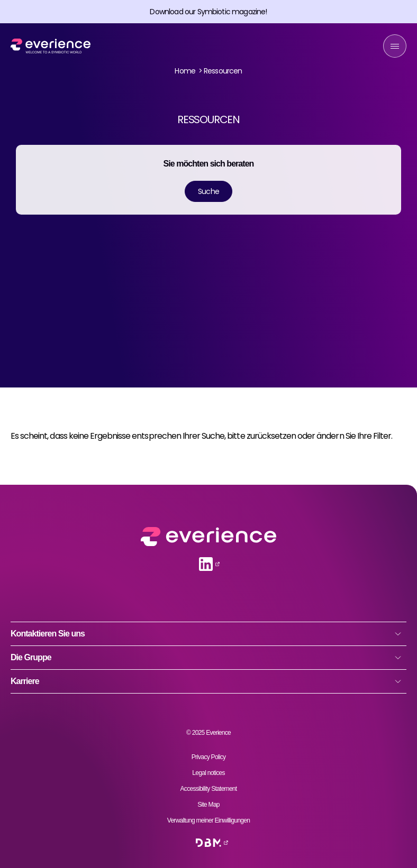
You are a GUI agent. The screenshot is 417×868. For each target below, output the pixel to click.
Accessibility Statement (209, 789)
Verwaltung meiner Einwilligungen (208, 820)
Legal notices (208, 773)
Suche (208, 191)
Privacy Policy (209, 757)
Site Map (208, 805)
